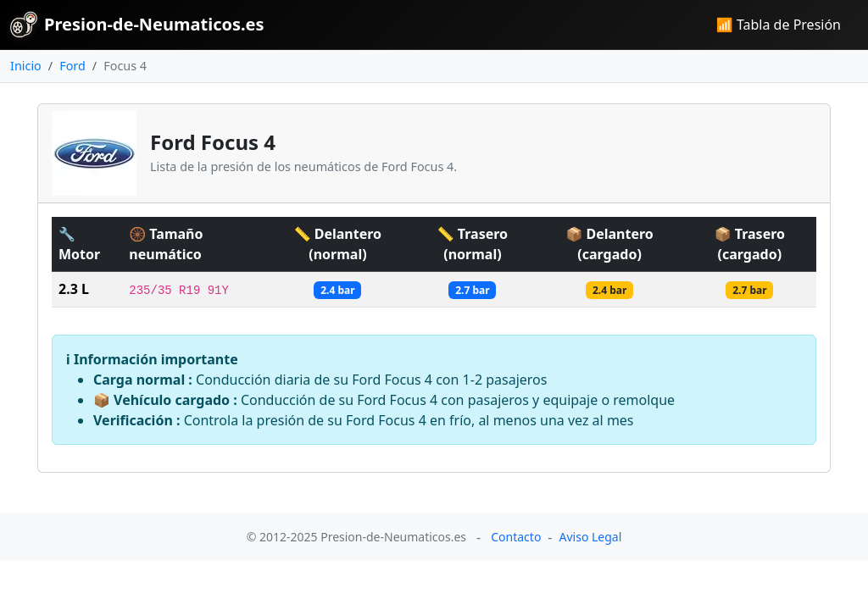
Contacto (516, 537)
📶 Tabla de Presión (779, 25)
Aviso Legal (591, 537)
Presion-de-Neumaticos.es (137, 25)
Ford (72, 66)
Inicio (26, 66)
